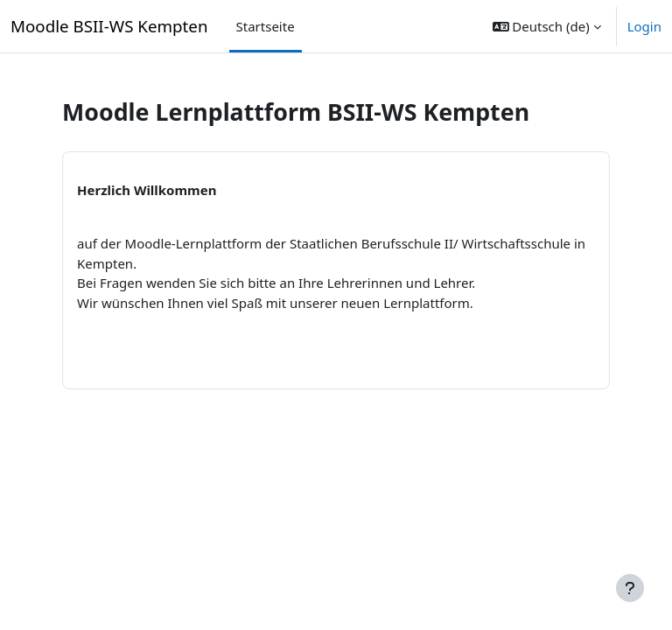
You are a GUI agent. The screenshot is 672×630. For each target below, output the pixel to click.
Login (644, 26)
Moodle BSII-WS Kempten (109, 26)
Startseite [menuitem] (266, 26)
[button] (547, 26)
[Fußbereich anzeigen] (630, 588)
